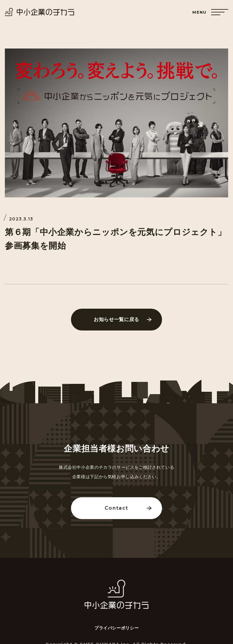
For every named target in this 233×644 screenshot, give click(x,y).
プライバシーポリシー (116, 628)
